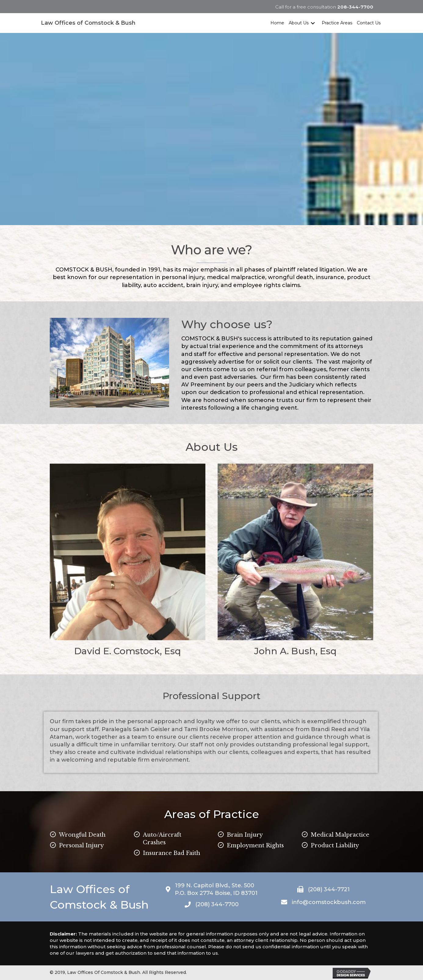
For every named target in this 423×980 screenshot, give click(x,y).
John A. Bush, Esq (295, 651)
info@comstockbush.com (329, 902)
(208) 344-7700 (217, 904)
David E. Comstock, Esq (128, 651)
